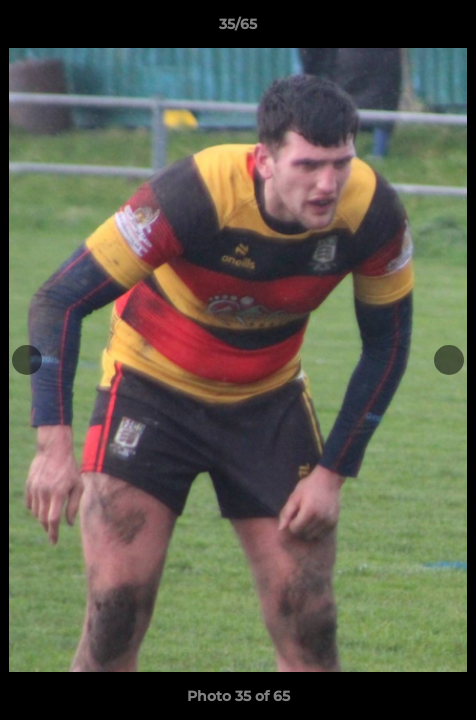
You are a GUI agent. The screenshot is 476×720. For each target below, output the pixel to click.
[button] (452, 29)
